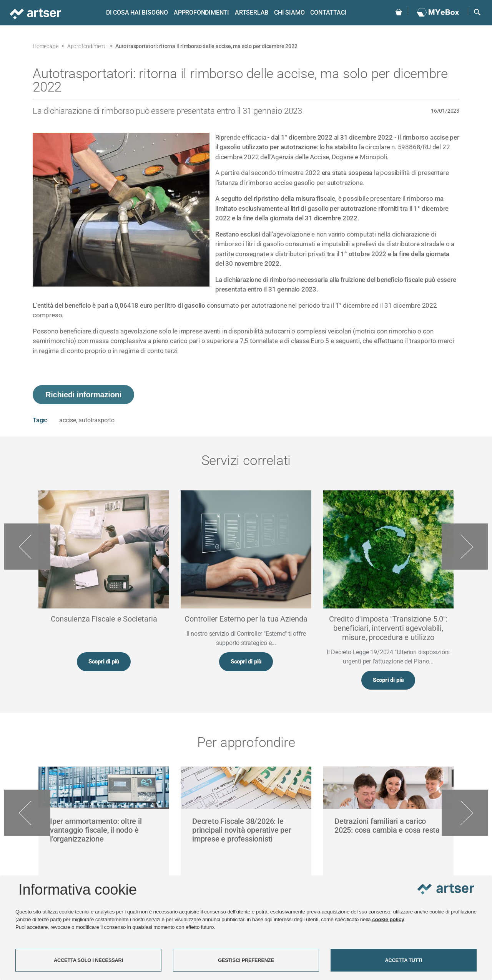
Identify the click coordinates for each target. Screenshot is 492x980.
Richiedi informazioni (83, 395)
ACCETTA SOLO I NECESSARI (88, 960)
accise (68, 420)
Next (465, 547)
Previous (27, 547)
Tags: (40, 420)
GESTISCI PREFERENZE (246, 960)
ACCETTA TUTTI (404, 960)
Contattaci (327, 12)
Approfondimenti (201, 12)
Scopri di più (104, 662)
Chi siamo (288, 12)
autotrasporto (96, 420)
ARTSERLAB (251, 12)
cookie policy (388, 919)
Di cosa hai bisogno (136, 12)
